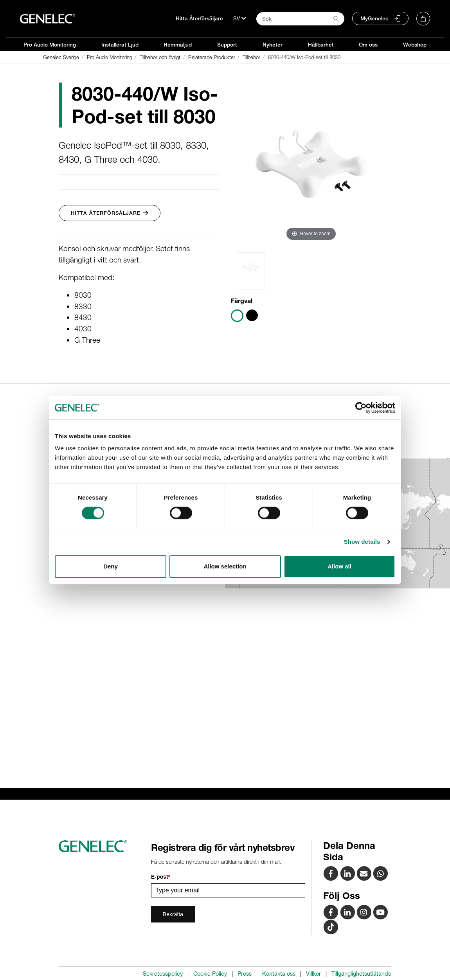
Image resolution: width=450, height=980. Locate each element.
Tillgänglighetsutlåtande (361, 974)
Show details (362, 542)
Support (227, 45)
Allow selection (225, 566)
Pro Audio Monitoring (50, 45)
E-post (161, 877)
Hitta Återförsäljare (199, 18)
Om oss (368, 45)
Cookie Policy (210, 974)
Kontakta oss (279, 974)
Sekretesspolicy (163, 974)
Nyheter (273, 45)
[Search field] (300, 19)
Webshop (415, 45)
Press (245, 974)
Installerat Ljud (120, 45)
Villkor (313, 974)
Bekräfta (173, 914)
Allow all (339, 566)
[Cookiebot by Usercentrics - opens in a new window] (361, 408)
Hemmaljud (178, 45)
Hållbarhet (321, 45)
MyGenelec (374, 18)
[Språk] (240, 18)
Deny (111, 566)
